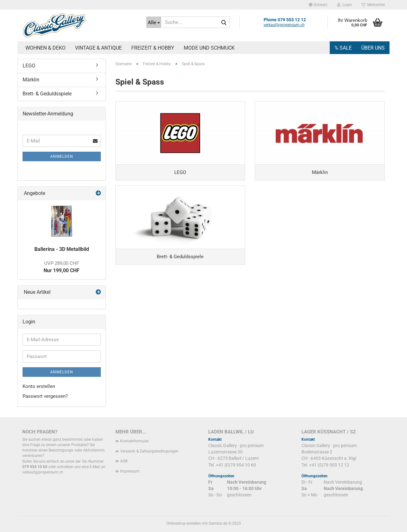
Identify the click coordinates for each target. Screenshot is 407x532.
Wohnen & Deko (45, 48)
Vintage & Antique (98, 48)
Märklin (31, 80)
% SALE (343, 48)
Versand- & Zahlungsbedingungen (149, 451)
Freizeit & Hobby (153, 48)
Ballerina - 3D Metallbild (62, 249)
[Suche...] (154, 22)
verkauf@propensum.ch (284, 25)
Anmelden (62, 156)
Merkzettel (373, 5)
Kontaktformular (135, 441)
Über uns (373, 48)
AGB (124, 461)
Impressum (130, 471)
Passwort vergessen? (45, 396)
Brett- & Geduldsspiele (47, 94)
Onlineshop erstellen (184, 523)
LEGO (29, 66)
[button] (318, 5)
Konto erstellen (39, 386)
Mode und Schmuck (209, 48)
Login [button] (345, 5)
